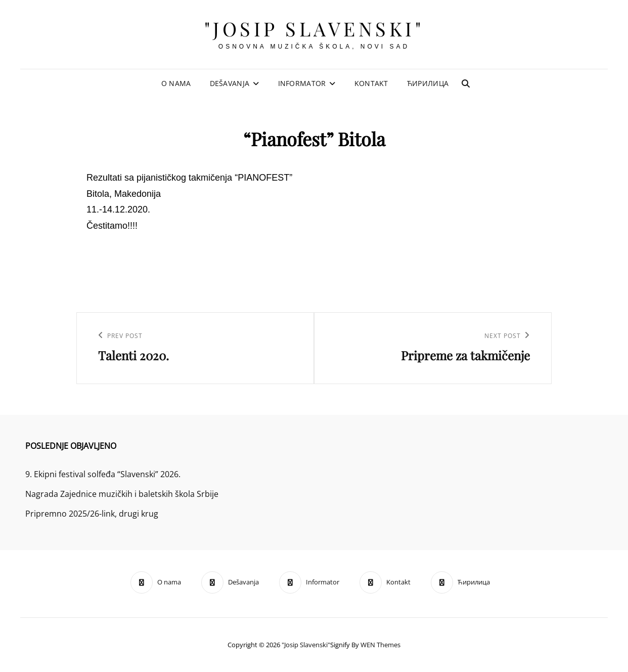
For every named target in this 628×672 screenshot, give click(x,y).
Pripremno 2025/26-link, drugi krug (92, 514)
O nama (176, 83)
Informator (302, 83)
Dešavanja (230, 83)
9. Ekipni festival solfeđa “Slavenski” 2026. (103, 474)
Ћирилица (428, 83)
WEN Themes (380, 645)
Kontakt (371, 83)
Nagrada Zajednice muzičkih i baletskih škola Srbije (122, 494)
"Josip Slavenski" (314, 29)
